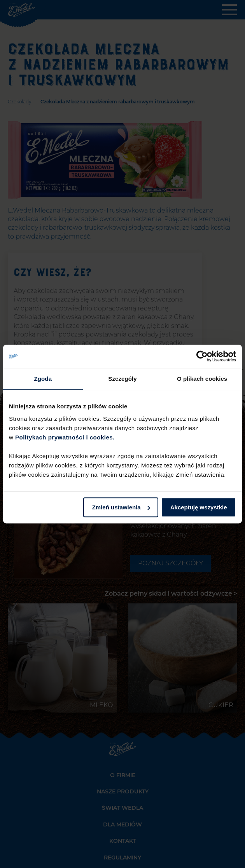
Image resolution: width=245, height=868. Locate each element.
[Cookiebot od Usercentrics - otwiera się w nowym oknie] (202, 356)
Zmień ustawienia (121, 507)
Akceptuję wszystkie (199, 507)
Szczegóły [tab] (122, 379)
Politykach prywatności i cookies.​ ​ (66, 437)
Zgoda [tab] (43, 379)
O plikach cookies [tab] (202, 379)
